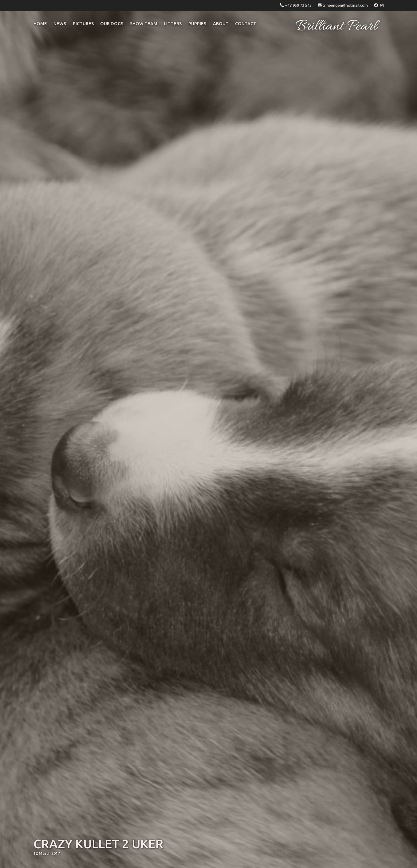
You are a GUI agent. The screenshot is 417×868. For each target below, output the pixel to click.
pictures (83, 24)
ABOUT (221, 24)
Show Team (144, 24)
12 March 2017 (47, 853)
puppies (197, 24)
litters (173, 24)
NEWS (60, 24)
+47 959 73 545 (298, 5)
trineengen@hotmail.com (345, 5)
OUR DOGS (112, 24)
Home (40, 24)
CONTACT (246, 24)
